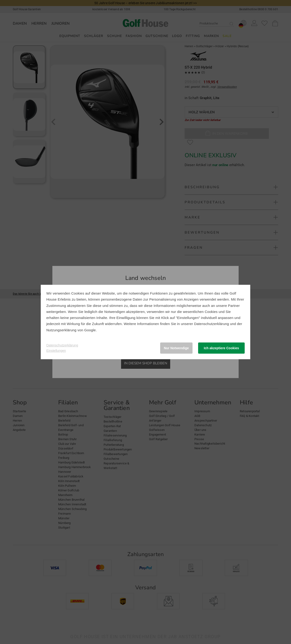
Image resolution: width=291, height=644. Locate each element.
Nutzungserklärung (61, 330)
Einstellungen (56, 351)
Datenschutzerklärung (212, 324)
